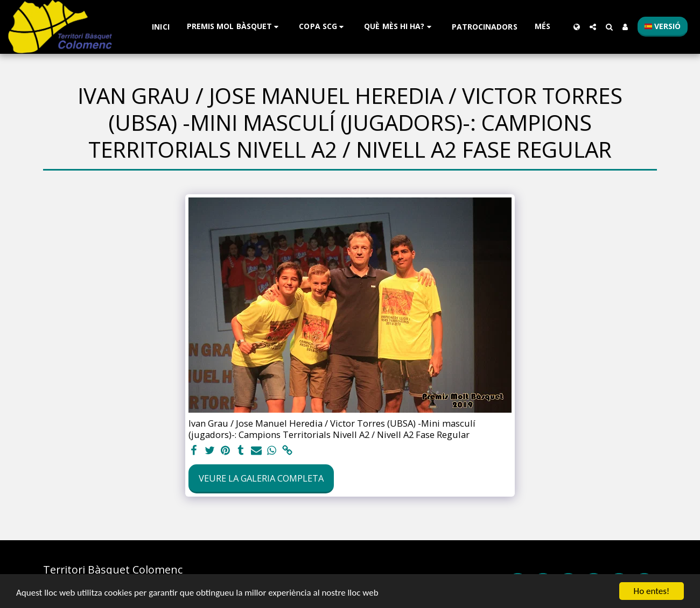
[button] (234, 27)
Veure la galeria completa (261, 478)
